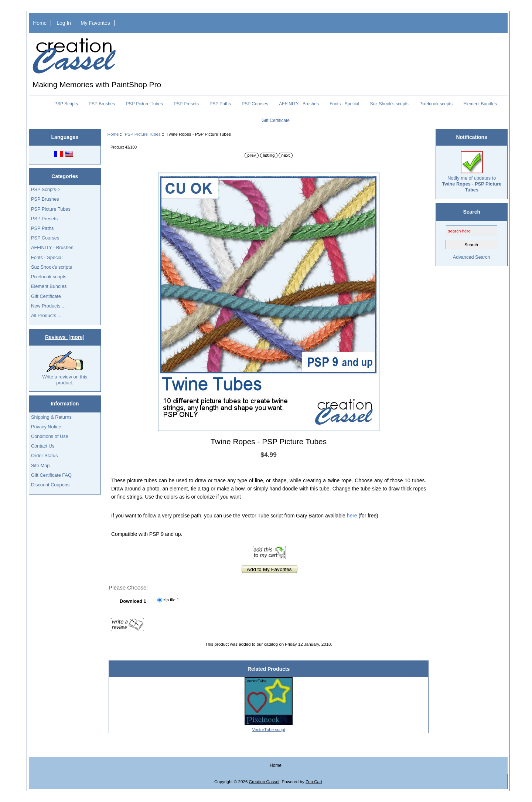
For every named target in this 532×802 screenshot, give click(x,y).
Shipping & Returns (51, 417)
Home (40, 23)
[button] (373, 179)
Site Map (40, 465)
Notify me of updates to (472, 172)
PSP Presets (186, 104)
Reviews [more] (65, 337)
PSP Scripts (66, 104)
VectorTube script (269, 729)
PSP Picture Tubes (143, 134)
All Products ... (46, 315)
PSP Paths (220, 104)
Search (472, 212)
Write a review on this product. (65, 368)
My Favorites (95, 23)
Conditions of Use (50, 436)
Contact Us (43, 446)
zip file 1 (171, 600)
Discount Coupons (50, 485)
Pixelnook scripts (436, 104)
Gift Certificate (276, 120)
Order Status (44, 456)
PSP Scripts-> (46, 189)
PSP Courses (255, 104)
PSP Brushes (102, 104)
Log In (64, 23)
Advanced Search (472, 257)
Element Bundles (480, 104)
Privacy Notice (46, 427)
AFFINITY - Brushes (299, 104)
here (352, 516)
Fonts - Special (344, 104)
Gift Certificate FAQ (51, 475)
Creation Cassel (264, 781)
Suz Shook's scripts (389, 104)
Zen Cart (314, 781)
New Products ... (48, 306)
